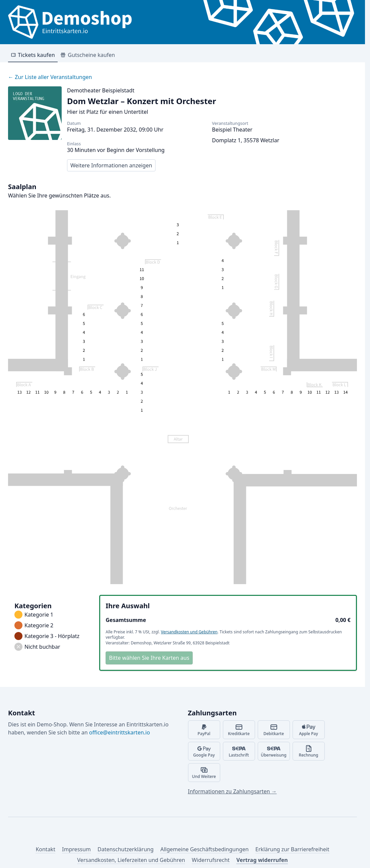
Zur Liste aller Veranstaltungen (50, 77)
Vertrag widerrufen (262, 860)
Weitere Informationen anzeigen (111, 165)
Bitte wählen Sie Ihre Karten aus (149, 658)
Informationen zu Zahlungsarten (232, 791)
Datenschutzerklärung (126, 849)
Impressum (76, 849)
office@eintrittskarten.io (120, 732)
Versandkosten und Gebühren (189, 632)
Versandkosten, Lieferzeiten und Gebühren (131, 860)
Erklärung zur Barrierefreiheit (292, 849)
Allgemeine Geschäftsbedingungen (204, 849)
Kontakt (45, 849)
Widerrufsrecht (211, 860)
